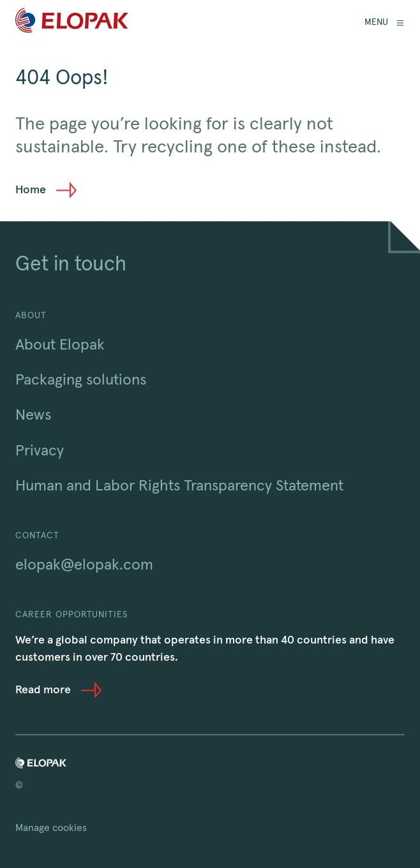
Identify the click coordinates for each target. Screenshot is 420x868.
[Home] (72, 23)
